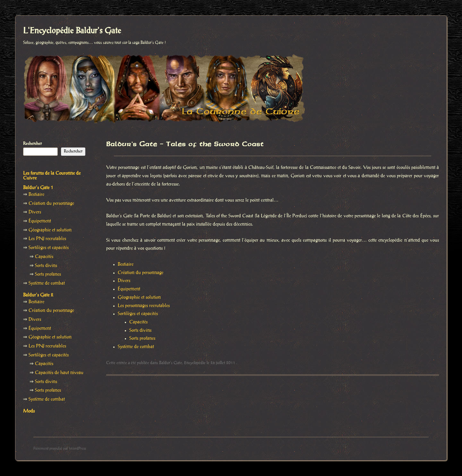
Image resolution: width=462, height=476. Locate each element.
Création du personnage (141, 273)
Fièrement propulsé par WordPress (60, 449)
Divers (124, 281)
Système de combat (136, 347)
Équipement (129, 289)
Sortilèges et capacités (138, 314)
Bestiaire (126, 264)
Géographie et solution (139, 297)
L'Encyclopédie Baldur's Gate (72, 31)
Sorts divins (140, 330)
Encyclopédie (195, 363)
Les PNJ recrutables (47, 239)
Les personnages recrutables (144, 306)
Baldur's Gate (171, 363)
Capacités (138, 322)
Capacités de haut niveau (59, 373)
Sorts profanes (142, 338)
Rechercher (32, 144)
